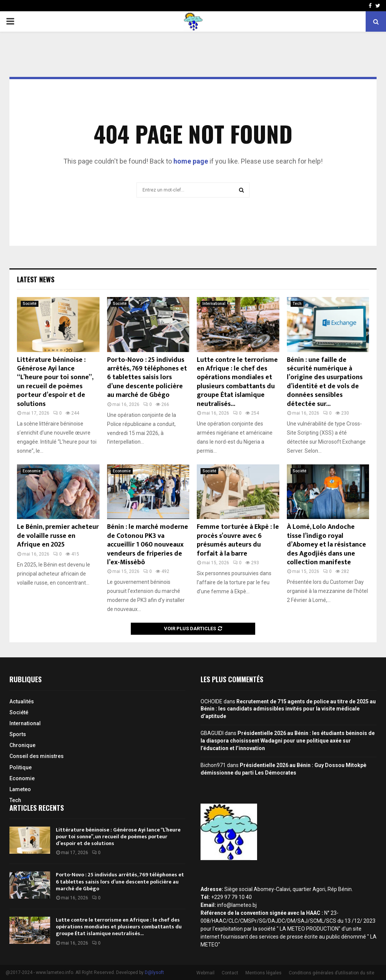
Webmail (205, 973)
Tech (297, 304)
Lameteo (20, 789)
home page (191, 161)
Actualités (22, 701)
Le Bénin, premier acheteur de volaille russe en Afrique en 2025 (58, 536)
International (214, 304)
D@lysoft (154, 972)
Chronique (22, 745)
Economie (32, 471)
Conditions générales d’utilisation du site (332, 973)
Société (30, 304)
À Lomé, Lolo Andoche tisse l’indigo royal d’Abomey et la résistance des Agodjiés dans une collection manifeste (326, 545)
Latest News (36, 279)
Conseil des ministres (37, 756)
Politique (21, 767)
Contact (230, 973)
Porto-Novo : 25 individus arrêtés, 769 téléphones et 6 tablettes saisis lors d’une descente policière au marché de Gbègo (147, 378)
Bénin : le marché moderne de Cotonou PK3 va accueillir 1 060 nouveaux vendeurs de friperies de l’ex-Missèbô (148, 545)
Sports (18, 734)
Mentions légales (263, 973)
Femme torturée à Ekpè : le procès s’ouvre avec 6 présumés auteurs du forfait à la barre (238, 540)
